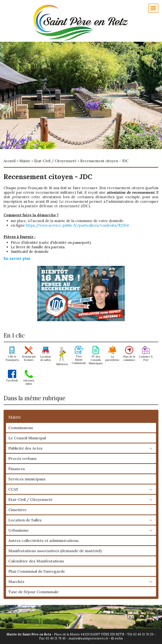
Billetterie (62, 363)
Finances (17, 469)
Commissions (21, 428)
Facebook (12, 379)
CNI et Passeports (12, 357)
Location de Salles (25, 520)
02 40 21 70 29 (143, 634)
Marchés (16, 582)
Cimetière (17, 510)
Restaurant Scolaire (29, 357)
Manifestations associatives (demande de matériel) (55, 551)
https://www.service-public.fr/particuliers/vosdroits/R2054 (77, 225)
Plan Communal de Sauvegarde (37, 571)
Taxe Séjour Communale (79, 358)
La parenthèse (112, 357)
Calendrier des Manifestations (36, 561)
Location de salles (46, 357)
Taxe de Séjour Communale (33, 592)
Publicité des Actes (25, 448)
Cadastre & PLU (146, 357)
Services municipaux (27, 479)
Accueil (10, 161)
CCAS (13, 489)
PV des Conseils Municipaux (96, 358)
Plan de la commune (129, 357)
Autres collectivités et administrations (43, 540)
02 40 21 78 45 (56, 638)
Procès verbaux (22, 458)
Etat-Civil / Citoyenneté (30, 499)
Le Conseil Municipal (27, 438)
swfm (119, 638)
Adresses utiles (29, 380)
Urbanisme (19, 530)
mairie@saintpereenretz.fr (88, 638)
